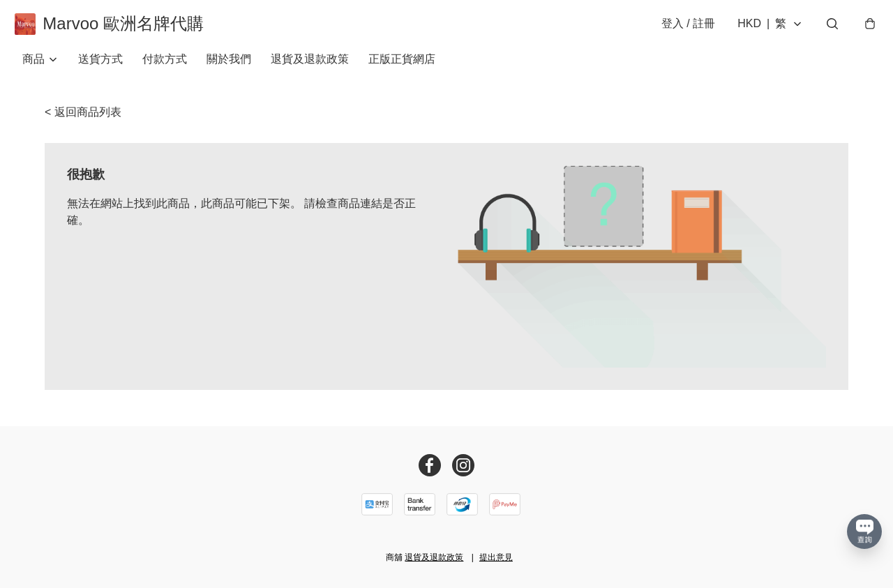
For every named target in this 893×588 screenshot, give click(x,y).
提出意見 (496, 557)
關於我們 (229, 69)
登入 (681, 29)
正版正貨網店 (402, 69)
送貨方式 (100, 69)
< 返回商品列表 (83, 122)
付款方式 (165, 69)
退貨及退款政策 (310, 69)
